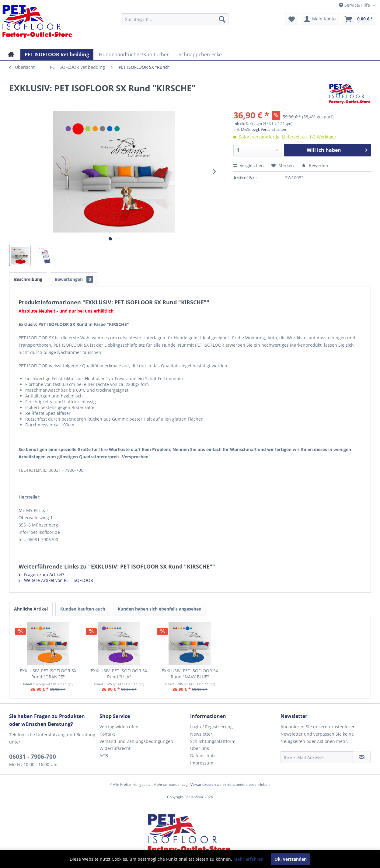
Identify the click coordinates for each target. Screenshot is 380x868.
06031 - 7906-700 (33, 757)
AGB (104, 756)
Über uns (200, 748)
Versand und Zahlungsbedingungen (136, 741)
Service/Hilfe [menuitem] (355, 5)
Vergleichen (249, 165)
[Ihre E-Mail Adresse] (317, 757)
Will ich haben (337, 149)
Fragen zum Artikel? (41, 574)
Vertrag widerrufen (119, 727)
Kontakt (107, 734)
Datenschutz (203, 756)
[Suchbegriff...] (175, 19)
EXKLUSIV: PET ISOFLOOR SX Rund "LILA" (119, 674)
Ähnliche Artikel (31, 609)
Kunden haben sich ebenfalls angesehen (160, 609)
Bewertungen (74, 279)
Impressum (202, 763)
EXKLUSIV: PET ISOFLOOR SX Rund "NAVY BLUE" (190, 674)
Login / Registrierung (211, 727)
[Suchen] (222, 19)
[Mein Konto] (320, 19)
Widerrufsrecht (115, 748)
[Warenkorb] (359, 19)
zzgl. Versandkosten (269, 129)
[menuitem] (175, 19)
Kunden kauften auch (83, 609)
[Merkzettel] (292, 19)
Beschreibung (28, 279)
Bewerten (315, 165)
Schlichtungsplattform (213, 741)
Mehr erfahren (248, 859)
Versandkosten (203, 784)
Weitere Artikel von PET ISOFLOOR (56, 580)
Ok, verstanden (291, 859)
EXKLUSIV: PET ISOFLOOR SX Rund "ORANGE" (48, 674)
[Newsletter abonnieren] (362, 757)
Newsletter (201, 734)
